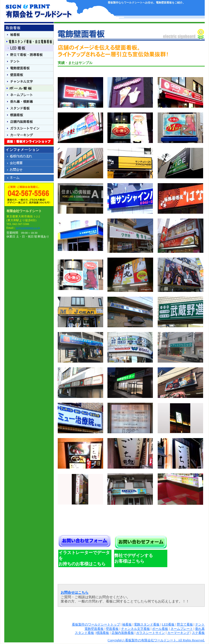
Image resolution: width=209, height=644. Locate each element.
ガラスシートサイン (150, 633)
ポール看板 (160, 629)
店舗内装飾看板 (123, 633)
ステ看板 (198, 633)
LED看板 (168, 624)
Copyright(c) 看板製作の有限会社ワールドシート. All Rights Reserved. (156, 640)
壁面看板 (112, 629)
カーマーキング (179, 633)
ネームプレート (182, 629)
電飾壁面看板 (94, 629)
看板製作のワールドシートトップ (96, 624)
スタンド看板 (84, 633)
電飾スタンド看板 (147, 624)
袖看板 (127, 624)
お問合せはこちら (75, 593)
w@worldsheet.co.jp (28, 228)
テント (200, 624)
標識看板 (103, 633)
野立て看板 (185, 624)
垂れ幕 (200, 629)
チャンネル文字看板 (136, 629)
